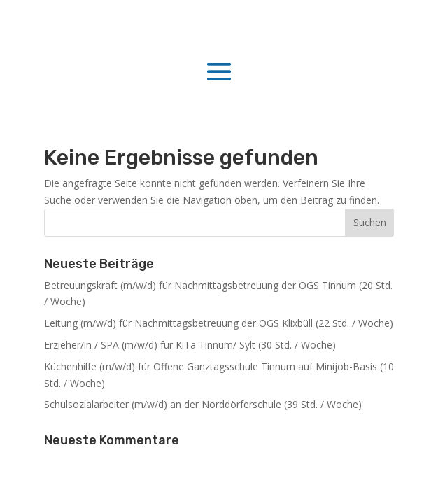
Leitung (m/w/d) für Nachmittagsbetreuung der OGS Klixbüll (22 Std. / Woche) (219, 323)
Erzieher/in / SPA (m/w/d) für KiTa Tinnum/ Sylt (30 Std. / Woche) (190, 345)
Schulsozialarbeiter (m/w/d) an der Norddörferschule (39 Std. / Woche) (203, 404)
